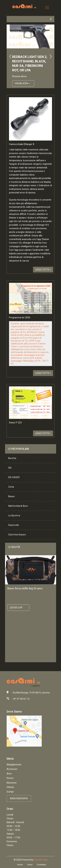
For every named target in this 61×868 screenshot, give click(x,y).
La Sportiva (14, 515)
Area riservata (19, 798)
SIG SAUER (14, 477)
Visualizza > (22, 83)
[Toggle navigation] (47, 7)
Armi (9, 774)
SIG (10, 468)
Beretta (12, 458)
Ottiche (10, 787)
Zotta (11, 487)
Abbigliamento (14, 765)
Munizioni (12, 783)
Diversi (10, 778)
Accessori (12, 769)
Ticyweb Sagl (41, 860)
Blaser (12, 496)
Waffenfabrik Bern (18, 506)
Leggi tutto (43, 270)
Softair (10, 792)
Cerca (30, 865)
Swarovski (14, 525)
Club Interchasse (17, 535)
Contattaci (41, 865)
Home (20, 865)
